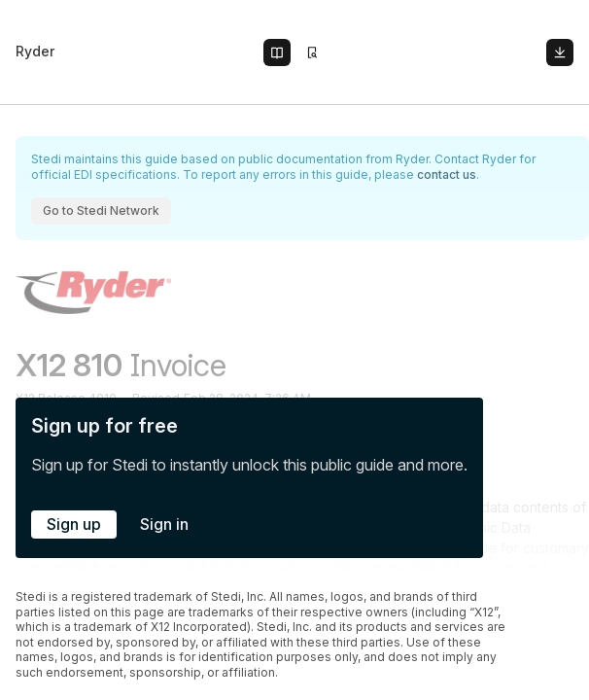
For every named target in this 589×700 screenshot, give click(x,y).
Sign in (164, 524)
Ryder (35, 51)
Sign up (74, 524)
